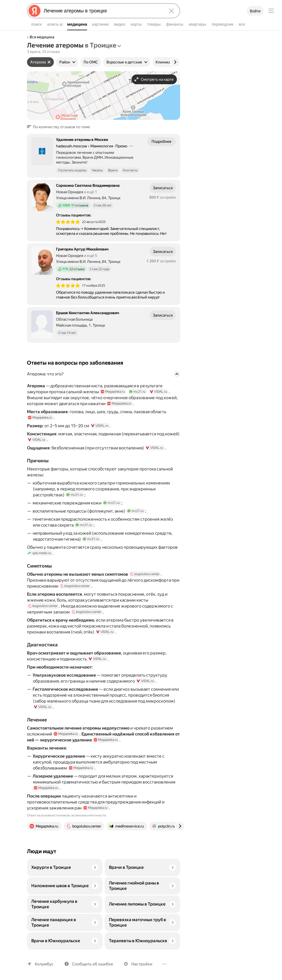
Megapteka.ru (113, 392)
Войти (255, 11)
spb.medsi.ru (40, 553)
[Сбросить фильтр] (49, 62)
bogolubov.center (152, 574)
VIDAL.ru (159, 392)
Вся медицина (42, 37)
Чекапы (97, 170)
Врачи (113, 170)
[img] (68, 222)
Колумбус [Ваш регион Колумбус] (44, 964)
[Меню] (271, 11)
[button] (60, 127)
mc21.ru (137, 392)
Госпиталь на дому (72, 170)
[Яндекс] (35, 11)
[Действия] (131, 146)
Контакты (130, 170)
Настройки (142, 964)
